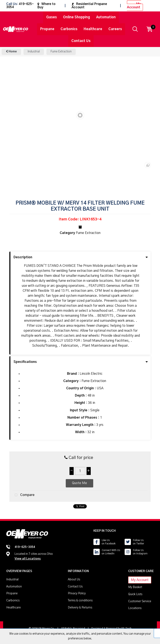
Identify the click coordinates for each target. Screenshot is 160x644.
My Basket (135, 587)
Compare (24, 495)
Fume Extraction (61, 52)
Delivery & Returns (80, 608)
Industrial (34, 52)
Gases (51, 17)
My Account (134, 6)
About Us (74, 580)
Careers (115, 29)
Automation (106, 17)
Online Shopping (76, 17)
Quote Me (79, 483)
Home (11, 51)
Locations (135, 608)
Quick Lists (135, 594)
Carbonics (69, 29)
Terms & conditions (80, 601)
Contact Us (81, 41)
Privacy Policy (77, 593)
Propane (47, 29)
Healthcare (93, 29)
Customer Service (140, 601)
